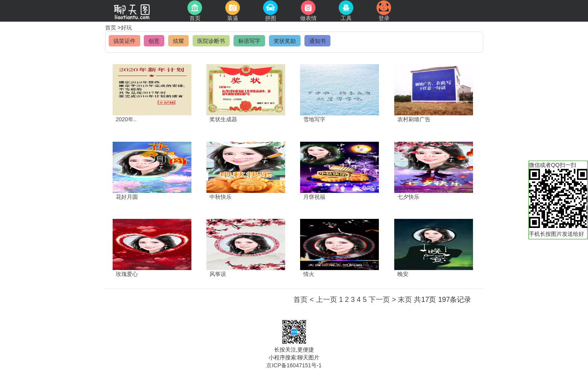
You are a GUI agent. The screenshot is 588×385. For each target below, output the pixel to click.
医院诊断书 (211, 41)
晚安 (403, 274)
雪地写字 (314, 119)
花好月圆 (127, 197)
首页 (111, 28)
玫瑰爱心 (127, 274)
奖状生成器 (223, 119)
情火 (309, 274)
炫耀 (178, 41)
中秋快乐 (221, 197)
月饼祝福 (314, 197)
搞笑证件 (124, 41)
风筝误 (218, 274)
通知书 (317, 41)
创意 (154, 41)
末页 (405, 300)
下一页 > (382, 300)
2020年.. (126, 119)
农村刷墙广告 (414, 119)
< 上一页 (323, 300)
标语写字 (249, 41)
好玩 (126, 28)
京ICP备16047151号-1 (294, 365)
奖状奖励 (285, 41)
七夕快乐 (408, 197)
